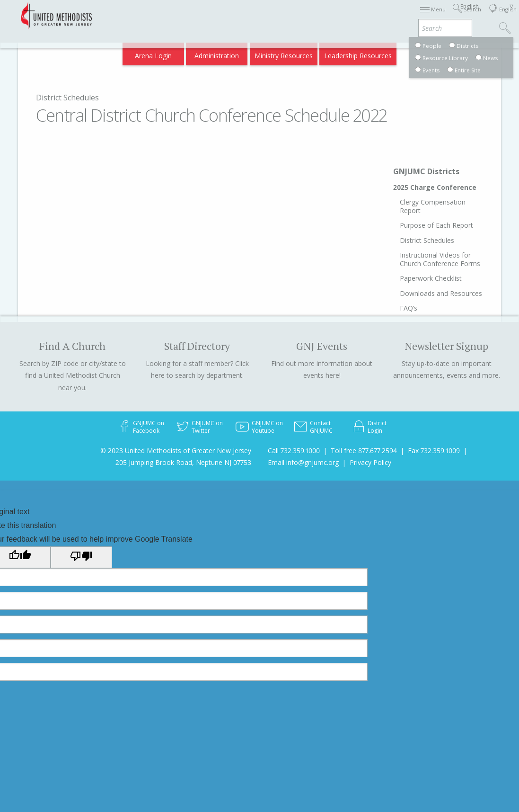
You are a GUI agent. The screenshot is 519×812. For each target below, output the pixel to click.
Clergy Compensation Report (433, 206)
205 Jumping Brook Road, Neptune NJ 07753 (183, 462)
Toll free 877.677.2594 (364, 451)
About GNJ (308, 15)
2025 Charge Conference (435, 187)
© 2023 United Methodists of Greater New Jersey (176, 451)
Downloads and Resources (441, 293)
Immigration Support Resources (234, 15)
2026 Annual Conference (139, 15)
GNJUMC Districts (426, 171)
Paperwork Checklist (431, 278)
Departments (386, 15)
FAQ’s (409, 308)
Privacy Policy (370, 462)
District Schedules (67, 98)
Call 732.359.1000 (294, 451)
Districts (345, 15)
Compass (438, 53)
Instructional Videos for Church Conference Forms (440, 259)
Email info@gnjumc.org (303, 462)
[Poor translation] (81, 557)
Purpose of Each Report (436, 225)
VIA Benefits (434, 15)
